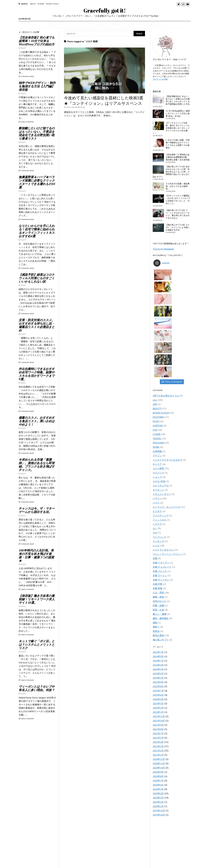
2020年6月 (158, 712)
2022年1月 (158, 639)
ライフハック (160, 464)
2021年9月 (158, 652)
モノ (155, 456)
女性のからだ (160, 528)
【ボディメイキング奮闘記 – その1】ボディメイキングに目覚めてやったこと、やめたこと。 (178, 200)
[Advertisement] (37, 770)
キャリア (157, 391)
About (33, 4)
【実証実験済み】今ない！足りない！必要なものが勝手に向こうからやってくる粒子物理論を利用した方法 (178, 100)
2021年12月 (159, 644)
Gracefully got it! (105, 10)
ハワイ (156, 430)
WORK (129, 25)
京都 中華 (158, 511)
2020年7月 (158, 708)
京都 (155, 486)
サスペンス (158, 400)
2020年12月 (159, 686)
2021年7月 (158, 661)
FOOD (60, 25)
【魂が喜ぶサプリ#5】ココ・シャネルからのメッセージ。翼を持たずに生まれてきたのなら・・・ (178, 214)
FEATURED (158, 344)
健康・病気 (158, 524)
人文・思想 (158, 520)
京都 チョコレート (162, 494)
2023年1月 (158, 635)
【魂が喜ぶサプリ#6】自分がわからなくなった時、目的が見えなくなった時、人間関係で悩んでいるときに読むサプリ (171, 172)
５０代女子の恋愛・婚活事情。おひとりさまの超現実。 (178, 186)
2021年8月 (158, 656)
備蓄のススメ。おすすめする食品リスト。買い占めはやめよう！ (37, 421)
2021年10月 (159, 648)
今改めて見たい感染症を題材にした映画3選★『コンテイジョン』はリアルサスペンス (104, 101)
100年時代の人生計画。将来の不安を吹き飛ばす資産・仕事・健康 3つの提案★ (36, 555)
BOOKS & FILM (161, 340)
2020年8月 (158, 703)
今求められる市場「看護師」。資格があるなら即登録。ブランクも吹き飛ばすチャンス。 (37, 465)
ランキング (158, 468)
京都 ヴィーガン (161, 507)
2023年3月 (158, 631)
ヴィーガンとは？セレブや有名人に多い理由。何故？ (37, 688)
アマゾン (157, 383)
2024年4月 (158, 592)
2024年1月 (158, 605)
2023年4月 (158, 626)
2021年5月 (158, 665)
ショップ (157, 404)
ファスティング (161, 443)
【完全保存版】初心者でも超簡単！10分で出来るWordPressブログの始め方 (37, 41)
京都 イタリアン (161, 490)
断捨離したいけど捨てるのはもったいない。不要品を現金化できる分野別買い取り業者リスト (37, 133)
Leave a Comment (26, 122)
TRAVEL (72, 25)
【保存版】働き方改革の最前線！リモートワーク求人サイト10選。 (37, 599)
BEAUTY (102, 25)
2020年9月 (158, 699)
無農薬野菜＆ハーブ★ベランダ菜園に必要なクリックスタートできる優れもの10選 (37, 182)
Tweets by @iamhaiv (163, 249)
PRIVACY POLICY (53, 4)
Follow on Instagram (172, 309)
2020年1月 (158, 733)
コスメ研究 (158, 396)
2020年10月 (159, 695)
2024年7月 (158, 588)
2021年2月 (158, 678)
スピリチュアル (161, 413)
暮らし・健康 (160, 541)
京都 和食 (158, 515)
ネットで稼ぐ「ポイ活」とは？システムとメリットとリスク (37, 645)
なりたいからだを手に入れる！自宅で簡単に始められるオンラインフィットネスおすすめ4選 (37, 231)
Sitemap (41, 4)
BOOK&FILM (144, 25)
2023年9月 (158, 609)
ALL (155, 327)
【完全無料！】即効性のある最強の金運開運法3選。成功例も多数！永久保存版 (178, 157)
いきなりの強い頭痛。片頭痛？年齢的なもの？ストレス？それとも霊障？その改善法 (178, 144)
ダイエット (158, 417)
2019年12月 (159, 738)
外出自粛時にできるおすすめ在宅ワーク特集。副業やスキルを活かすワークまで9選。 (37, 374)
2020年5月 (158, 716)
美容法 (156, 558)
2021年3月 (158, 673)
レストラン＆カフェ (163, 477)
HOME (50, 25)
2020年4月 (158, 721)
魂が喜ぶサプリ (161, 567)
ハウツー (157, 426)
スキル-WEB (159, 408)
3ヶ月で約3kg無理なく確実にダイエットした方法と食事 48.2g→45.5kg (178, 113)
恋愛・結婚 (158, 533)
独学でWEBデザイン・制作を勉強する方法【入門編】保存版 (37, 86)
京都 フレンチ (160, 498)
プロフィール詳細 (160, 79)
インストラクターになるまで (168, 387)
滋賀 (155, 550)
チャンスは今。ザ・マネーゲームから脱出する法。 (37, 510)
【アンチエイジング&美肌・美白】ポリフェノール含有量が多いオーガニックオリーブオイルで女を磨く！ (171, 128)
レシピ (156, 473)
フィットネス (160, 447)
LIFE (158, 25)
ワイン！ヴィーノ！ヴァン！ (168, 481)
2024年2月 (158, 601)
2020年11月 (159, 691)
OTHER (157, 361)
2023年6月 (158, 622)
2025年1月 (158, 579)
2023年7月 (158, 618)
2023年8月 (158, 614)
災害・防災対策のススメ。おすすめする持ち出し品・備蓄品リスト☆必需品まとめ (37, 325)
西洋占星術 (158, 563)
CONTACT (105, 863)
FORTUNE (116, 25)
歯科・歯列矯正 (161, 545)
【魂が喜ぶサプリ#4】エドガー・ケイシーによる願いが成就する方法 (178, 227)
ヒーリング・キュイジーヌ (166, 434)
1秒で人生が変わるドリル (166, 323)
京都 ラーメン (160, 503)
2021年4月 (158, 669)
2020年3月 (158, 725)
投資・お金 (158, 537)
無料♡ (156, 554)
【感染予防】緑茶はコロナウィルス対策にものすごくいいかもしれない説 (37, 278)
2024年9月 (158, 584)
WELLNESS (87, 25)
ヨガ (155, 460)
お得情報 (157, 378)
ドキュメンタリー (162, 421)
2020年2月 (158, 729)
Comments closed (26, 76)
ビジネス (157, 438)
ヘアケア (157, 451)
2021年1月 (158, 682)
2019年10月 (159, 742)
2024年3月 (158, 596)
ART (155, 331)
